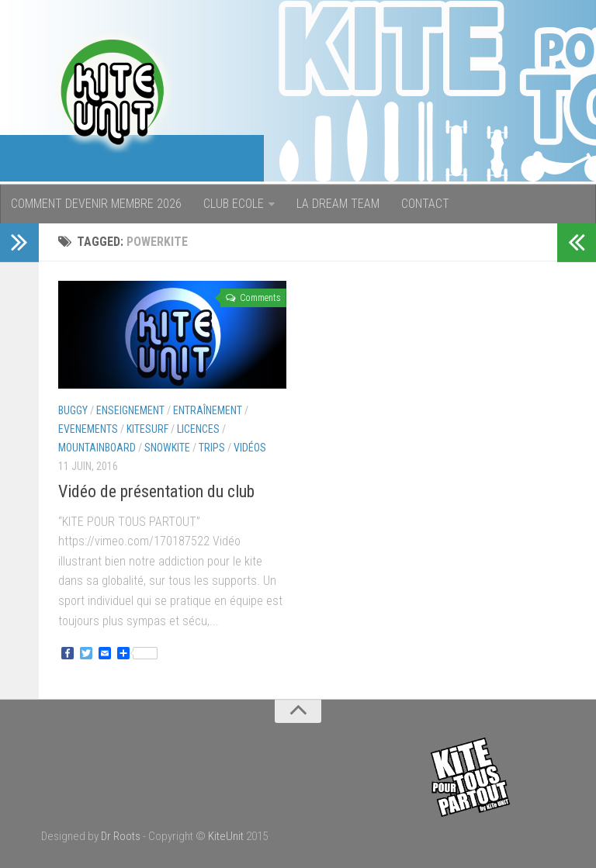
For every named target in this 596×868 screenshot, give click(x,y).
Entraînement (208, 410)
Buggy (73, 410)
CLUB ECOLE (234, 204)
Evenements (88, 429)
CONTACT (425, 204)
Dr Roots (121, 836)
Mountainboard (97, 448)
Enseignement (130, 410)
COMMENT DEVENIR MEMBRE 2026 (96, 204)
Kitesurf (147, 429)
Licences (198, 429)
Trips (212, 448)
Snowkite (167, 448)
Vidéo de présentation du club (156, 491)
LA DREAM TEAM (338, 204)
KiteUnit (226, 836)
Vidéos (250, 448)
